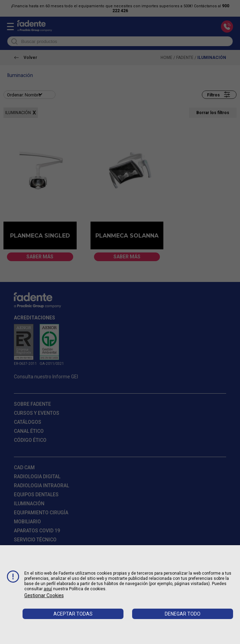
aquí (48, 589)
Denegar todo (183, 614)
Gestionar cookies (44, 595)
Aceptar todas (73, 614)
